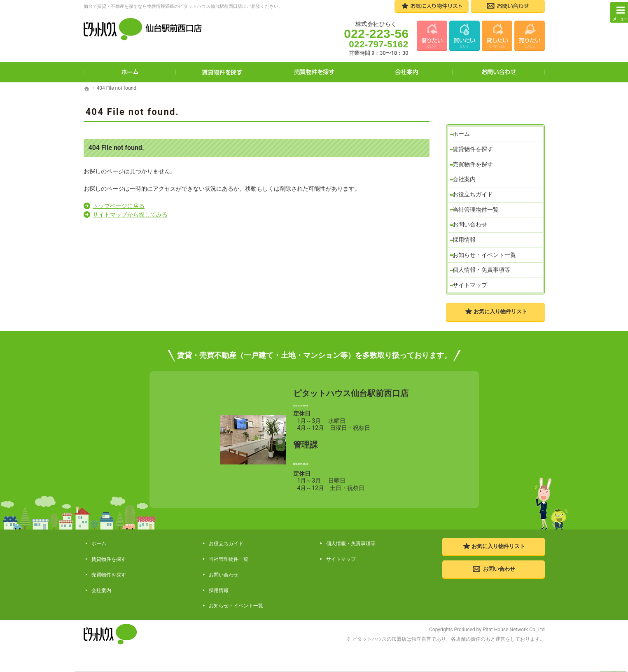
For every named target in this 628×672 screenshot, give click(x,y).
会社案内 (467, 164)
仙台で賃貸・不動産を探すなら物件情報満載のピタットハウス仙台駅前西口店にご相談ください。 (183, 6)
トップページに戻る (119, 206)
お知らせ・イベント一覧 (487, 248)
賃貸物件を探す (476, 130)
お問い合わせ (473, 215)
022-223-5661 (350, 415)
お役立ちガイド (476, 181)
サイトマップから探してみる (130, 215)
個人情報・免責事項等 (484, 265)
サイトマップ (473, 282)
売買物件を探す (476, 147)
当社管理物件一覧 (479, 198)
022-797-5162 (350, 481)
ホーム (464, 113)
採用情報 (467, 231)
